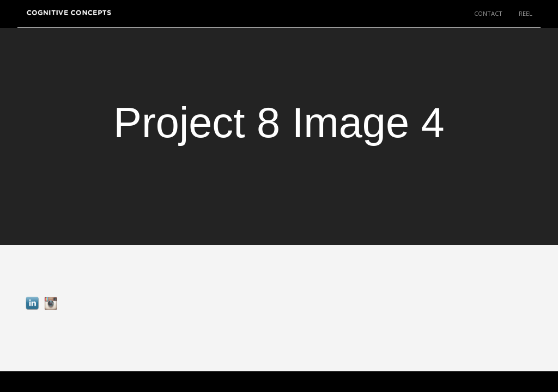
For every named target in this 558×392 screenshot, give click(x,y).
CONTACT (488, 13)
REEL (526, 13)
